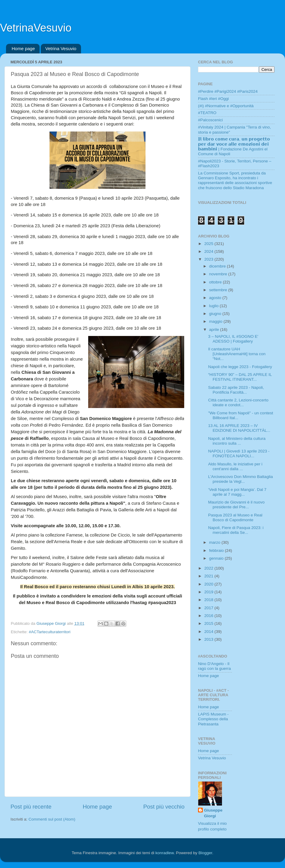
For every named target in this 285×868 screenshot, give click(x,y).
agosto (216, 298)
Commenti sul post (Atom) (52, 819)
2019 (209, 592)
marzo (215, 542)
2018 (209, 600)
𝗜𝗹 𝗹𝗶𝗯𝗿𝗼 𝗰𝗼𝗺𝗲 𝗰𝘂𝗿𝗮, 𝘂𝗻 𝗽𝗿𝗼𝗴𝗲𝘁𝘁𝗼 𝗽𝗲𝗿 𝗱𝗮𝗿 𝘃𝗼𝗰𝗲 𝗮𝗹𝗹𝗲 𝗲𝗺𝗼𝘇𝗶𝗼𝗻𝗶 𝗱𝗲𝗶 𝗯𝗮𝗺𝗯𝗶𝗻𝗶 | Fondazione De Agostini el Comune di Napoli (234, 147)
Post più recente (31, 807)
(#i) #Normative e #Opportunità (226, 106)
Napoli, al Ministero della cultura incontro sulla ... (237, 441)
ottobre (216, 282)
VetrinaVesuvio (36, 28)
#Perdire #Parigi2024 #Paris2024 (228, 91)
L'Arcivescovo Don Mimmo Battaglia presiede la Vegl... (241, 479)
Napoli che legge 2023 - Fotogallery (240, 367)
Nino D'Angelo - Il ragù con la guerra (214, 666)
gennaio (217, 558)
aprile (215, 330)
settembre (219, 290)
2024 (209, 251)
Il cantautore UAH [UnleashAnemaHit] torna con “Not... (237, 354)
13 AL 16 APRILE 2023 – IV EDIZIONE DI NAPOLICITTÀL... (239, 428)
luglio (214, 306)
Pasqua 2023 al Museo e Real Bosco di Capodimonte (235, 517)
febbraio (217, 550)
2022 (209, 568)
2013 (209, 639)
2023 (209, 259)
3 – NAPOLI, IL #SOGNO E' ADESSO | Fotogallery (233, 339)
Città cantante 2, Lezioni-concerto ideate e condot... (238, 402)
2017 (209, 608)
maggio (216, 321)
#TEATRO (207, 113)
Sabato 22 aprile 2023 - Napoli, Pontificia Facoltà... (236, 390)
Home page (23, 48)
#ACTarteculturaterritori (50, 632)
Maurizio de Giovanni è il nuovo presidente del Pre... (236, 505)
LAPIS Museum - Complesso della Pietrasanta (213, 719)
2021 (209, 576)
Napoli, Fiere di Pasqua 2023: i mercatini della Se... (236, 530)
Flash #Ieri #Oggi (213, 99)
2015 (209, 623)
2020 (209, 584)
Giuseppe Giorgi (213, 813)
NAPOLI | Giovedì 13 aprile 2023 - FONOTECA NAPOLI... (239, 454)
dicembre (218, 266)
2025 (209, 244)
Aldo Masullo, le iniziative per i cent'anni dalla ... (235, 466)
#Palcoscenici (210, 120)
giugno (216, 314)
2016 (209, 616)
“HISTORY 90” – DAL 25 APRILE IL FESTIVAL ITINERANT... (240, 377)
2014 (209, 632)
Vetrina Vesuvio (61, 48)
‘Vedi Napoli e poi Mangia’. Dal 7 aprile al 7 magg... (237, 492)
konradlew (165, 853)
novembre (219, 274)
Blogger (205, 853)
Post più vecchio (164, 807)
